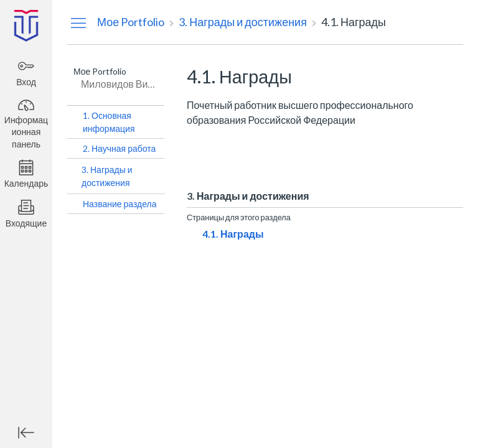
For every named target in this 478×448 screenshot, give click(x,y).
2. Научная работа (119, 148)
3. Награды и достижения (107, 176)
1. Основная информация (109, 122)
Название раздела (120, 204)
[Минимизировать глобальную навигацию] (26, 432)
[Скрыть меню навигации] (78, 22)
